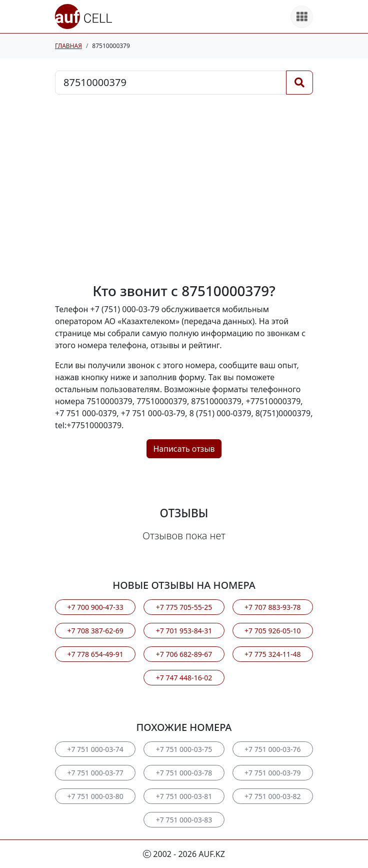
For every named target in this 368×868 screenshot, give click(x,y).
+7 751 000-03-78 (184, 773)
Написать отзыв (184, 449)
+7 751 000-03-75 (184, 749)
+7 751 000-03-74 (95, 749)
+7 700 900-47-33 (95, 607)
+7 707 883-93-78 (272, 607)
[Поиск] (299, 83)
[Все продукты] (302, 17)
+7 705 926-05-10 (272, 631)
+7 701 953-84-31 (184, 631)
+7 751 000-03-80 (95, 796)
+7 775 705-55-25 (184, 607)
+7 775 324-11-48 (272, 654)
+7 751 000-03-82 (272, 796)
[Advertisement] (184, 189)
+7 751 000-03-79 (272, 773)
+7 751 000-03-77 (95, 773)
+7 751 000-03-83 (184, 820)
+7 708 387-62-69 (95, 631)
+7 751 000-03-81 (184, 796)
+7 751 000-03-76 (272, 749)
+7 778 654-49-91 (95, 654)
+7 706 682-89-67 (184, 654)
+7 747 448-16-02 (184, 678)
